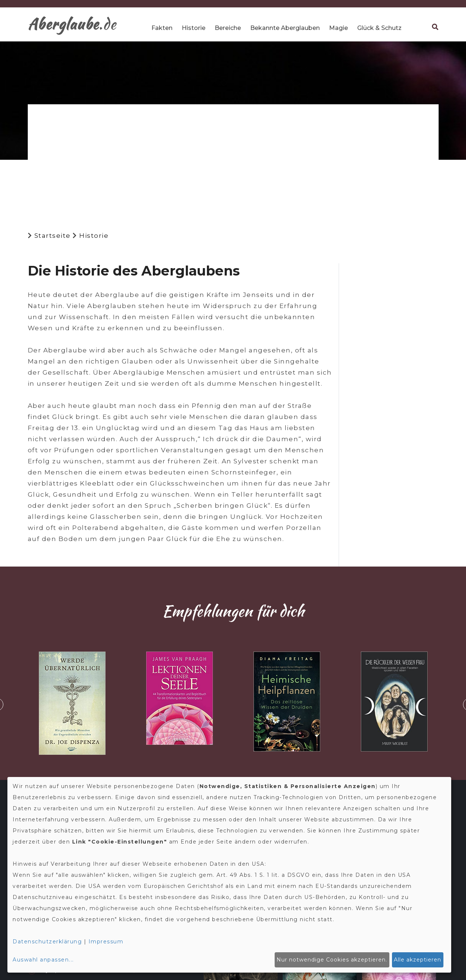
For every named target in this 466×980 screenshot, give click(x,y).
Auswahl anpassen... (43, 960)
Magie (338, 28)
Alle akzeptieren (418, 960)
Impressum (106, 942)
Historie (194, 28)
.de (72, 24)
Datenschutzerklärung (47, 942)
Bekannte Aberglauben (285, 28)
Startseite (53, 236)
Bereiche (228, 28)
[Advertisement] (233, 162)
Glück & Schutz (379, 28)
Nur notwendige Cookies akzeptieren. (332, 960)
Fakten (162, 28)
